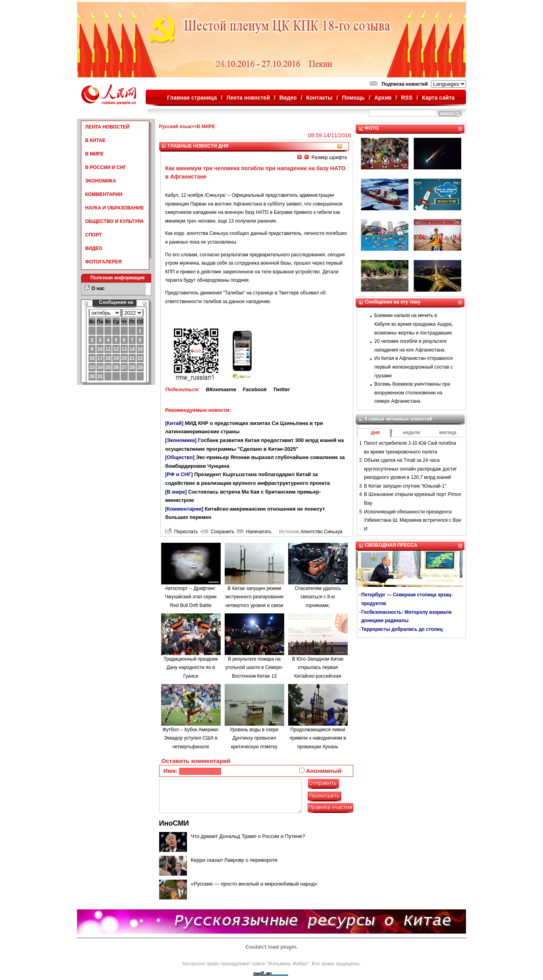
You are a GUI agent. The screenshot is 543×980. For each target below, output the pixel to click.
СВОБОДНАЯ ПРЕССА (391, 545)
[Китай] (174, 423)
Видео (288, 98)
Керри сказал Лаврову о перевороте (234, 860)
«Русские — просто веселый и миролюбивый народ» (254, 884)
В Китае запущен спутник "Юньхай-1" (405, 486)
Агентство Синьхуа (321, 532)
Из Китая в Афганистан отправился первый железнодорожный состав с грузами (414, 367)
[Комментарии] (184, 509)
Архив (383, 98)
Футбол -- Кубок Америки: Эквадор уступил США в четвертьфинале (191, 738)
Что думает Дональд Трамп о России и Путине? (248, 836)
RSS (407, 98)
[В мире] (176, 492)
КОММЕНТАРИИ (104, 194)
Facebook (255, 389)
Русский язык (175, 127)
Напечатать (254, 532)
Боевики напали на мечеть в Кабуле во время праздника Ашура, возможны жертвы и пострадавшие (414, 324)
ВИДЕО (94, 248)
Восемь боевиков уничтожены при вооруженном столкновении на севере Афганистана (412, 393)
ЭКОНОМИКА (101, 181)
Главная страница (192, 98)
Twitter (281, 389)
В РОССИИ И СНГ (106, 167)
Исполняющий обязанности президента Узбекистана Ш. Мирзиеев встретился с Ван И (413, 520)
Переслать (181, 532)
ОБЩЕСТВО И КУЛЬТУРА (115, 221)
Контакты (320, 98)
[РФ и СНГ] (179, 474)
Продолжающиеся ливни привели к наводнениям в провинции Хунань (318, 738)
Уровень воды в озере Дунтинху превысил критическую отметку (254, 738)
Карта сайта (438, 98)
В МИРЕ (95, 154)
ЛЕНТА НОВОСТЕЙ (108, 127)
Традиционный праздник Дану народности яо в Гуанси (191, 668)
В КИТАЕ (95, 140)
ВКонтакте (221, 389)
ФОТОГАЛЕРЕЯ (104, 262)
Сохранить (217, 532)
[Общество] (180, 457)
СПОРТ (94, 235)
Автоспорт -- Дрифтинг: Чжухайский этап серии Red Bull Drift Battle (191, 597)
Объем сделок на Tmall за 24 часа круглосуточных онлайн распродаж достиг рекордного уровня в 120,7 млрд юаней (410, 469)
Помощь (353, 98)
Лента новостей (248, 98)
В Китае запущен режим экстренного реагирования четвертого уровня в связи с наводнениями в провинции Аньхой (254, 605)
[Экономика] (181, 440)
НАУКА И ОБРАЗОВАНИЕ (115, 208)
